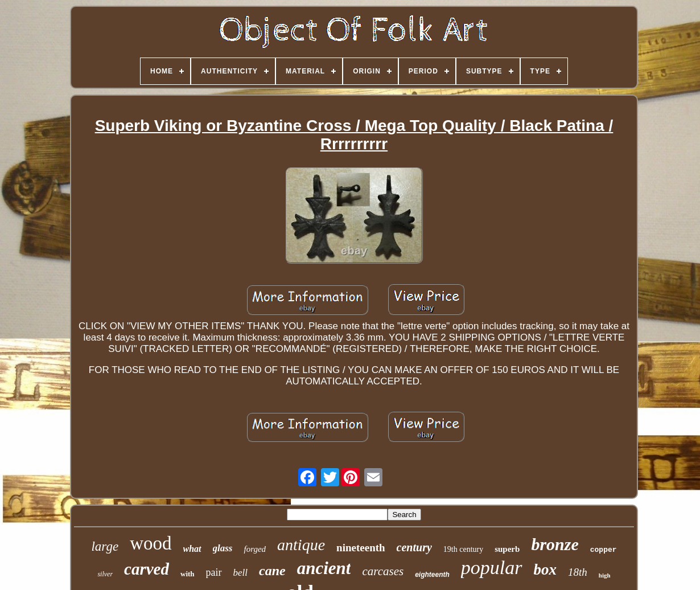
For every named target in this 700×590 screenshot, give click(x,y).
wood (151, 543)
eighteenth (432, 575)
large (105, 546)
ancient (324, 568)
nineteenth (361, 548)
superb (507, 549)
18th (578, 572)
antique (301, 545)
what (192, 549)
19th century (463, 549)
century (414, 547)
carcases (383, 571)
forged (255, 549)
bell (241, 573)
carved (147, 569)
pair (214, 572)
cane (272, 571)
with (188, 574)
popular (492, 568)
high (605, 575)
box (545, 569)
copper (604, 550)
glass (223, 548)
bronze (555, 544)
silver (105, 574)
